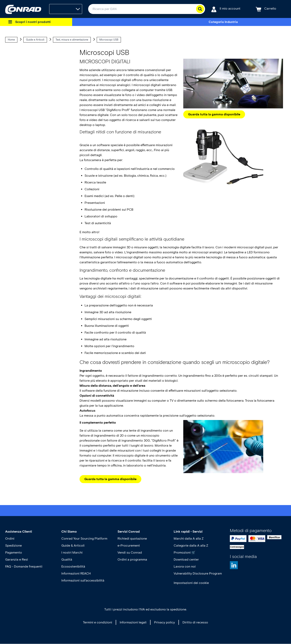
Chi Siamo (69, 532)
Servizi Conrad (129, 532)
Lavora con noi (185, 566)
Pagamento (14, 552)
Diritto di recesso (195, 622)
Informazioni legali (133, 622)
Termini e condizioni (98, 622)
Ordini (10, 538)
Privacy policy (164, 622)
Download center (186, 559)
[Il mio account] (226, 9)
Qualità (67, 559)
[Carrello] (266, 9)
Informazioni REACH (76, 573)
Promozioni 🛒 (185, 552)
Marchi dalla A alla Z (189, 538)
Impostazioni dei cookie (191, 583)
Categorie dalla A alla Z (191, 545)
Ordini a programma (132, 559)
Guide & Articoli (73, 545)
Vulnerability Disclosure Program (198, 573)
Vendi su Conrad (130, 552)
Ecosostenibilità (73, 566)
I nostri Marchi (72, 552)
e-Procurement (129, 545)
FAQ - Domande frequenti (24, 566)
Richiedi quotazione (132, 538)
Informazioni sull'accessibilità (83, 580)
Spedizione (13, 545)
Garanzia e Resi (17, 559)
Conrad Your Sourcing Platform (84, 538)
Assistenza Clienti (19, 532)
